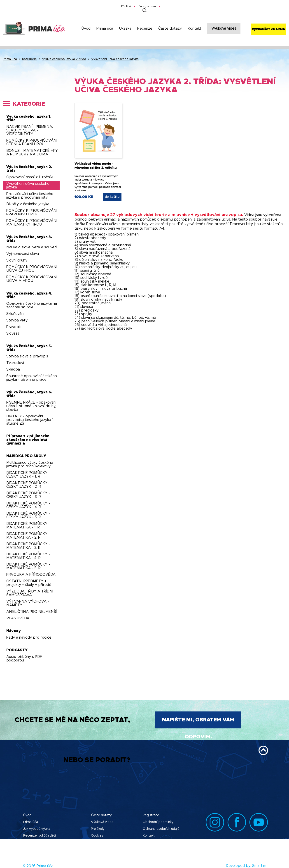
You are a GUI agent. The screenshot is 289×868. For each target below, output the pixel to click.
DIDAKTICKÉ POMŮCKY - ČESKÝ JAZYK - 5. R (28, 515)
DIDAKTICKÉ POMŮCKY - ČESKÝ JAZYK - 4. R (28, 505)
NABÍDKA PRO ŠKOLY (26, 456)
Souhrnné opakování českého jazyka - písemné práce (32, 378)
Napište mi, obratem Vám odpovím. (198, 723)
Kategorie (29, 59)
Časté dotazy (170, 29)
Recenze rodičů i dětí (40, 836)
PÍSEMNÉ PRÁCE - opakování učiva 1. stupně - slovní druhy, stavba (31, 406)
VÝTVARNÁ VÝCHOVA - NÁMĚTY (28, 603)
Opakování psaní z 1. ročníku (30, 177)
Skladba (13, 369)
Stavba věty (17, 320)
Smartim (259, 866)
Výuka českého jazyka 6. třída (29, 394)
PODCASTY (17, 650)
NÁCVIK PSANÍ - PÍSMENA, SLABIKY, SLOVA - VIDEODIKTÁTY (30, 130)
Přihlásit (126, 6)
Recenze (145, 29)
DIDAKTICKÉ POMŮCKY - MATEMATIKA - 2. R (28, 536)
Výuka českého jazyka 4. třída (29, 295)
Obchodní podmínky (158, 822)
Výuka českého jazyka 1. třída (29, 118)
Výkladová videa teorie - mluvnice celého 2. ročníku (96, 166)
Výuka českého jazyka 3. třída (29, 239)
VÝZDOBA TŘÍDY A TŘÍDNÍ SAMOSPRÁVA (30, 593)
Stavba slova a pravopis (27, 356)
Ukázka (125, 29)
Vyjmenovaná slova (23, 254)
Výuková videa (224, 29)
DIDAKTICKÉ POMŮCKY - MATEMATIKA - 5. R (28, 566)
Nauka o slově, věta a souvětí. (32, 247)
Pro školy (98, 829)
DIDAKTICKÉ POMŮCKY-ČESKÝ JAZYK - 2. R (28, 485)
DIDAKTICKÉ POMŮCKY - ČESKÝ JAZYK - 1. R (28, 475)
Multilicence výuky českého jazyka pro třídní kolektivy (30, 464)
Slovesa (13, 333)
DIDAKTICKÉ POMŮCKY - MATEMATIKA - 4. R (28, 556)
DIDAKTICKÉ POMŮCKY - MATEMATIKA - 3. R (28, 546)
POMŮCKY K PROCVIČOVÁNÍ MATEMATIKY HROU (32, 223)
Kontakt (195, 29)
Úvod (86, 29)
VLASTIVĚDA (18, 618)
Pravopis (14, 327)
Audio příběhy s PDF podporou (24, 659)
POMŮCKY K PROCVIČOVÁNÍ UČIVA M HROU (32, 279)
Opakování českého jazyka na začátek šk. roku (32, 305)
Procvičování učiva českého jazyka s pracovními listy (30, 196)
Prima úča (105, 29)
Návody (14, 631)
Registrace (151, 815)
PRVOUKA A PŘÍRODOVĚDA (31, 575)
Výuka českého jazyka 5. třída (29, 348)
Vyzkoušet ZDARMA (268, 29)
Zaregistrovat (148, 6)
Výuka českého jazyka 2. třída (64, 59)
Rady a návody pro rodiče (29, 637)
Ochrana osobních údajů (161, 829)
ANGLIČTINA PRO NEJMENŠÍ (31, 612)
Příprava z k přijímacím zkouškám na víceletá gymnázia (28, 440)
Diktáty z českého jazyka (28, 204)
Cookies (97, 836)
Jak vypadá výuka (37, 829)
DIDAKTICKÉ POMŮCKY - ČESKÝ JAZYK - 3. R (28, 495)
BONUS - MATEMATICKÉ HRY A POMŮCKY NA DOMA (32, 152)
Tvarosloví (15, 363)
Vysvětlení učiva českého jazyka (115, 59)
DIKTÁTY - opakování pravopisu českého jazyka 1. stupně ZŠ (30, 420)
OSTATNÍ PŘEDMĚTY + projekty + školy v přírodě (29, 583)
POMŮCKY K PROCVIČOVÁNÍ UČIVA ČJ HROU (32, 269)
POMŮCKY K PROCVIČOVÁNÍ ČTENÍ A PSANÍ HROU (32, 142)
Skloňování (15, 314)
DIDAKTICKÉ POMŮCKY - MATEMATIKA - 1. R (28, 526)
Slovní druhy (17, 260)
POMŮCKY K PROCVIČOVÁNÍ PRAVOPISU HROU (32, 212)
